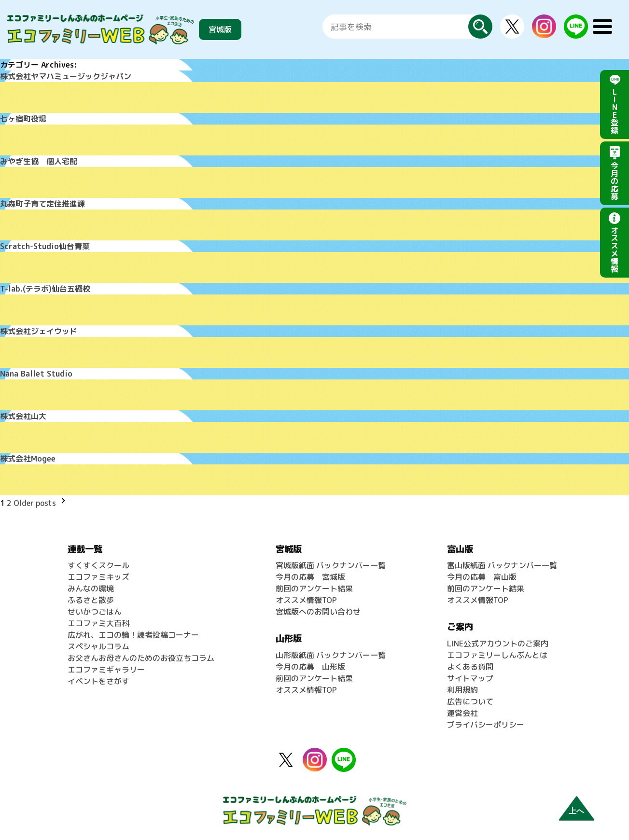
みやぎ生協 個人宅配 (39, 161)
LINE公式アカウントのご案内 (498, 644)
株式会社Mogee (28, 459)
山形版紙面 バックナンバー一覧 (331, 655)
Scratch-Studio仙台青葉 (45, 246)
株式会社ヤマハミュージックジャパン (66, 76)
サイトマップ (470, 678)
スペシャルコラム (98, 646)
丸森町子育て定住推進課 (42, 204)
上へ (576, 811)
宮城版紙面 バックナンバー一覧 (331, 565)
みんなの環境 (91, 588)
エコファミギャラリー (106, 670)
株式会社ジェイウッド (39, 331)
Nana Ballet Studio (36, 374)
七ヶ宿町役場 (23, 119)
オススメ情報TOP (306, 600)
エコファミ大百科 (98, 623)
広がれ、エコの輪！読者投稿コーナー (133, 635)
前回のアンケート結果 (314, 588)
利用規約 (462, 690)
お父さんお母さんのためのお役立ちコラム (141, 658)
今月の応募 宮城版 (310, 577)
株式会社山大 (23, 416)
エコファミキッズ (98, 577)
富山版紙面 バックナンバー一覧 (502, 565)
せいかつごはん (95, 612)
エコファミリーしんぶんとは (497, 655)
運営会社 (462, 713)
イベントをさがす (98, 681)
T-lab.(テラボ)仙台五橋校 (45, 289)
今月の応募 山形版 (310, 667)
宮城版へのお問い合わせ (318, 612)
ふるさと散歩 (91, 600)
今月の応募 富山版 (482, 577)
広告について (470, 701)
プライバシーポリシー (486, 725)
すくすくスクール (98, 565)
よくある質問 (470, 667)
